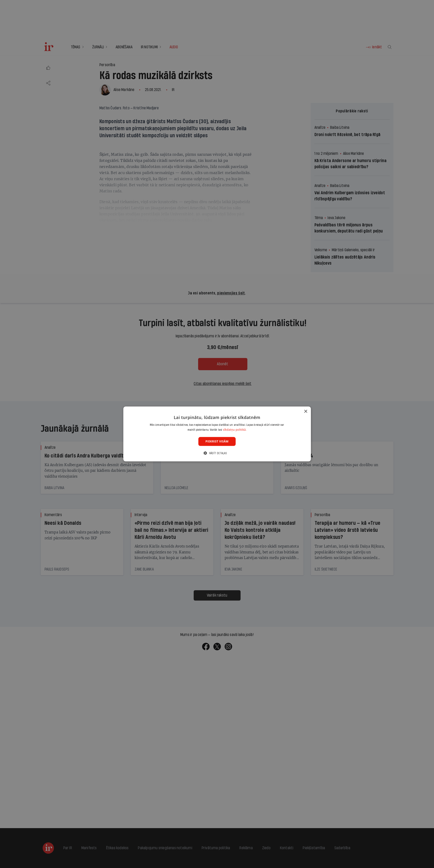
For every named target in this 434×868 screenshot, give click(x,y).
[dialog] (217, 434)
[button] (217, 453)
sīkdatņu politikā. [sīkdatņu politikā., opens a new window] (235, 430)
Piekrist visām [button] (217, 441)
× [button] (306, 412)
